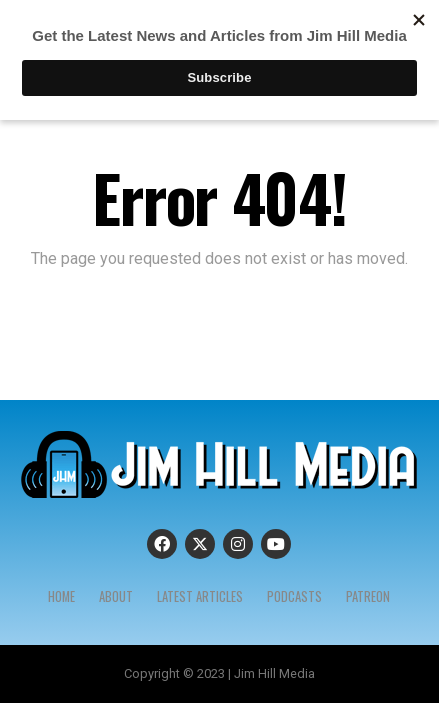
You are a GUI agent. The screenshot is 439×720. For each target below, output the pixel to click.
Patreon (368, 596)
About (116, 596)
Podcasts (294, 596)
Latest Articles (200, 596)
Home (61, 596)
